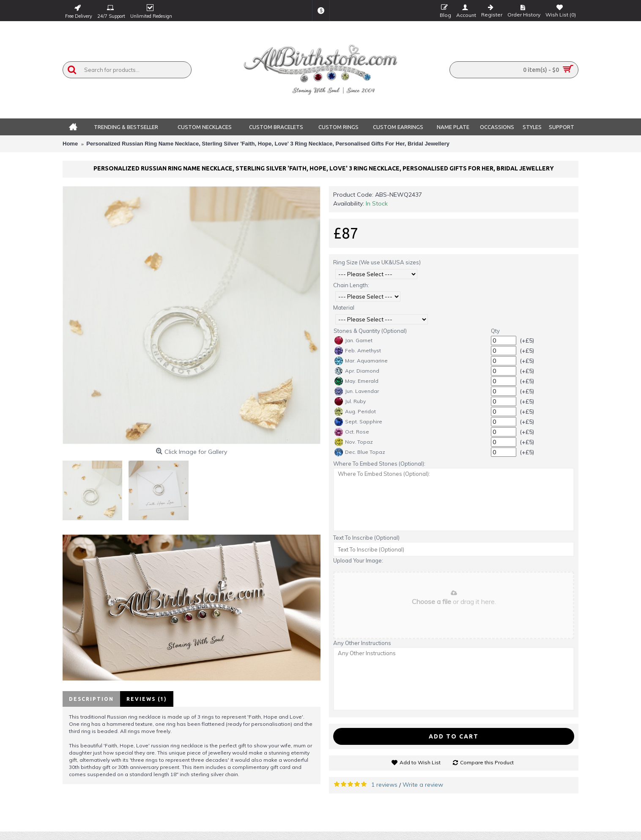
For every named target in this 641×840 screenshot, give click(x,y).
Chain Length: (351, 285)
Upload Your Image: (358, 560)
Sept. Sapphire (358, 422)
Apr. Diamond (357, 371)
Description (91, 699)
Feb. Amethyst (358, 351)
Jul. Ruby (350, 401)
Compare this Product (487, 762)
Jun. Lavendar (357, 391)
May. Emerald (356, 381)
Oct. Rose (352, 432)
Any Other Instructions (362, 643)
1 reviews (384, 785)
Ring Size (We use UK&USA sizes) (377, 262)
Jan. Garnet (353, 340)
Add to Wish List (420, 762)
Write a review (423, 785)
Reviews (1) (147, 699)
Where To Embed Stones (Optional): (379, 464)
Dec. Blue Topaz (360, 452)
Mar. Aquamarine (361, 361)
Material (344, 307)
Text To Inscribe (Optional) (366, 538)
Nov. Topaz (354, 442)
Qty (495, 331)
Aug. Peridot (355, 412)
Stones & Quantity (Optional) (370, 331)
